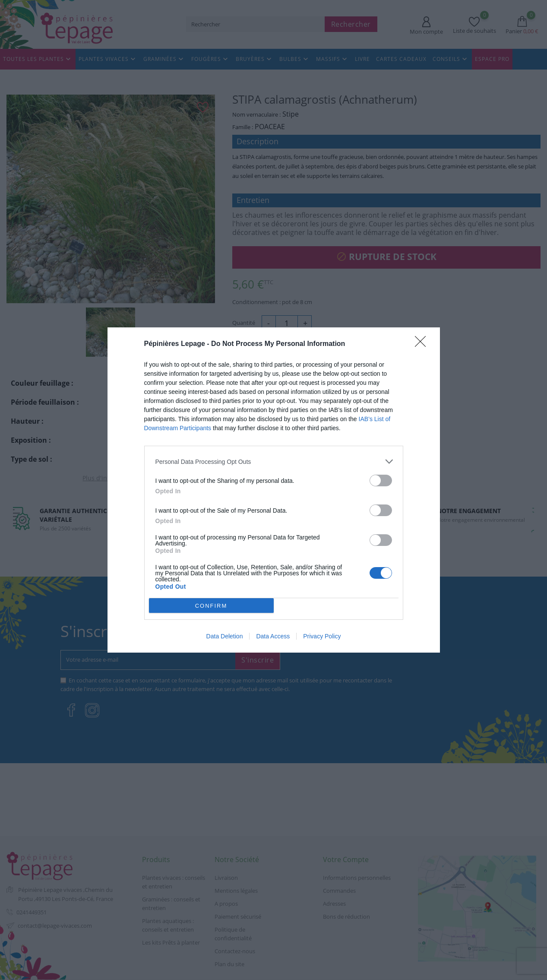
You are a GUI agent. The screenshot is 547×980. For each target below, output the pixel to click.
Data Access (273, 636)
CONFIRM (211, 605)
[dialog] (274, 490)
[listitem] (274, 461)
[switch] (381, 480)
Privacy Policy (322, 636)
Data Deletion (225, 636)
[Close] (423, 344)
